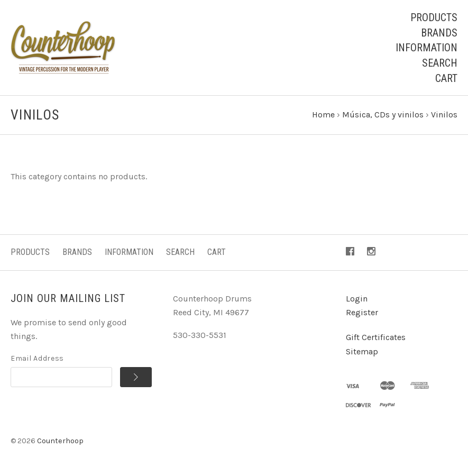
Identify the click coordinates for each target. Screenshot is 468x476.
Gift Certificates (376, 337)
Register (362, 312)
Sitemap (362, 351)
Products (434, 17)
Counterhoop (60, 441)
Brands (439, 33)
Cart (446, 78)
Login (357, 299)
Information (426, 48)
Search (440, 63)
